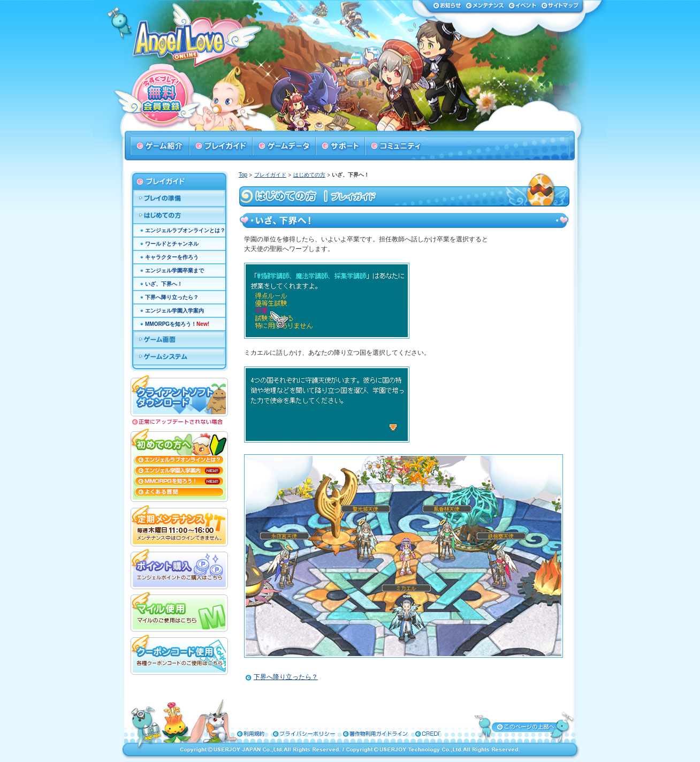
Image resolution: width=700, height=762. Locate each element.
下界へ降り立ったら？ (286, 677)
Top (243, 175)
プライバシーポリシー (288, 734)
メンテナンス (485, 5)
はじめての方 (309, 175)
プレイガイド (220, 146)
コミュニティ (395, 146)
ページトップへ (525, 727)
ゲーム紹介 (159, 146)
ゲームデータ (284, 146)
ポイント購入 (179, 568)
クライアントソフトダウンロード (179, 395)
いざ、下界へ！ (164, 284)
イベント (522, 5)
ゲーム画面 (179, 340)
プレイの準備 (179, 199)
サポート (340, 146)
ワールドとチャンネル (172, 244)
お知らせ (447, 5)
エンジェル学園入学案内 (174, 311)
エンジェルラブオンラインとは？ (185, 230)
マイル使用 (179, 611)
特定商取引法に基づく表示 (408, 734)
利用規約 (246, 734)
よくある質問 (179, 494)
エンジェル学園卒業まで (174, 270)
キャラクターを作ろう (172, 257)
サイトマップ (560, 5)
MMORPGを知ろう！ (177, 324)
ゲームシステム (179, 357)
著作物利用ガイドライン (346, 734)
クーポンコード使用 (179, 653)
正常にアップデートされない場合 (179, 422)
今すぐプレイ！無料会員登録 (163, 97)
